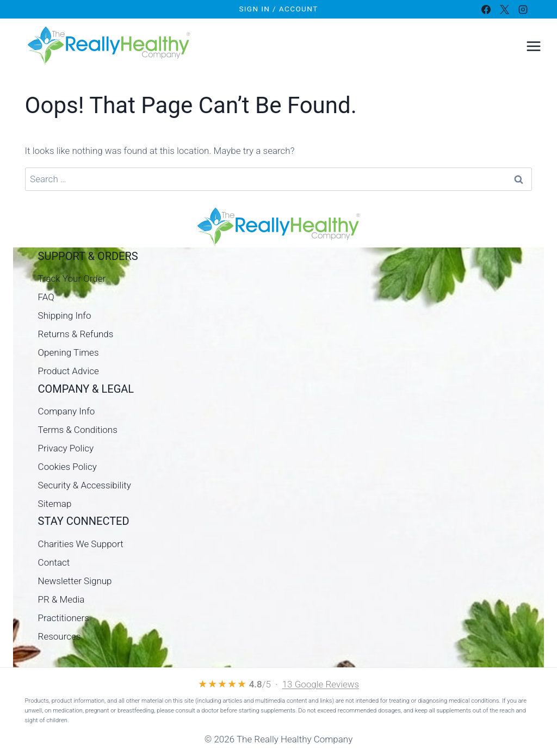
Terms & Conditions (78, 430)
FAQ (46, 297)
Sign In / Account (278, 9)
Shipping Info (65, 315)
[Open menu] (533, 46)
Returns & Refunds (76, 334)
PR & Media (61, 599)
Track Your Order (72, 278)
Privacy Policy (66, 448)
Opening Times (69, 352)
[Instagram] (523, 9)
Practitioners (64, 618)
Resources (60, 636)
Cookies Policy (67, 467)
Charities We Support (81, 544)
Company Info (67, 411)
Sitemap (55, 504)
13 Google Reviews (321, 684)
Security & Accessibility (85, 485)
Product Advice (69, 371)
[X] (504, 9)
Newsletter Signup (75, 581)
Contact (54, 562)
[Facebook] (486, 9)
